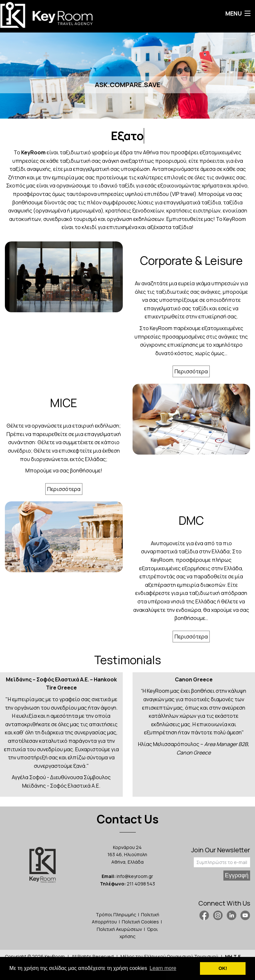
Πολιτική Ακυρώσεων (119, 929)
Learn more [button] (163, 968)
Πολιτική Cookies (140, 922)
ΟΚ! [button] (223, 968)
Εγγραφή (237, 875)
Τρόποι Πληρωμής (116, 915)
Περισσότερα (191, 371)
